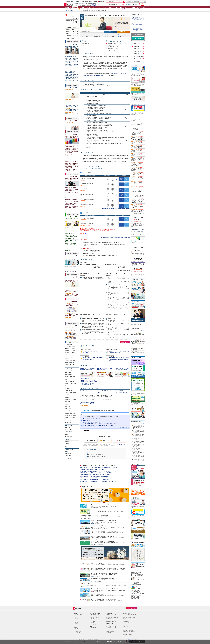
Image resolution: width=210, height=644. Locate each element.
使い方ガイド (93, 620)
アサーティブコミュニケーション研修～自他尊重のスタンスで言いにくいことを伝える (99, 468)
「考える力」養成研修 (140, 579)
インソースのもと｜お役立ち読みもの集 (129, 616)
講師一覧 (76, 619)
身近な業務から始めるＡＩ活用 (136, 572)
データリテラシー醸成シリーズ (136, 581)
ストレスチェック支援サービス (96, 617)
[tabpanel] (105, 495)
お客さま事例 (93, 621)
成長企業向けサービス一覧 (112, 628)
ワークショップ (68, 423)
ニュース (82, 1)
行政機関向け (111, 7)
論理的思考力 (68, 407)
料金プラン (93, 623)
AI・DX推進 (81, 7)
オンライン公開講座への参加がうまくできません (98, 456)
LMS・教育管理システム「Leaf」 (96, 615)
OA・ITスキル (68, 389)
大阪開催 (73, 350)
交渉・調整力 (68, 401)
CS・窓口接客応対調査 (111, 620)
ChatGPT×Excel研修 (135, 573)
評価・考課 (67, 403)
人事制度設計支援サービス (112, 621)
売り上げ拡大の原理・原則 (136, 591)
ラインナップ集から (69, 457)
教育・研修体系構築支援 (111, 616)
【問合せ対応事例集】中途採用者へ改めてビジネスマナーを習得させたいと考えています (88, 404)
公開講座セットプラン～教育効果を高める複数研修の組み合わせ (88, 369)
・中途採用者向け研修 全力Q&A (87, 383)
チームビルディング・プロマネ (71, 419)
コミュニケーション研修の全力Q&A (89, 414)
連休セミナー (68, 447)
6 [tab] (108, 503)
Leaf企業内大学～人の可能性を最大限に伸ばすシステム (105, 369)
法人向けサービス (137, 59)
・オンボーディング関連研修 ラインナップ (89, 382)
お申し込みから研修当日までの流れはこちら (93, 250)
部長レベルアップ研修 (135, 596)
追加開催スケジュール (69, 441)
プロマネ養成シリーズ (135, 584)
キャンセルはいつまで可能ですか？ (95, 455)
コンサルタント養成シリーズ (140, 578)
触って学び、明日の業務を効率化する (140, 565)
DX (66, 385)
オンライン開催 (68, 347)
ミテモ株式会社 (126, 626)
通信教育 (104, 7)
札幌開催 (67, 349)
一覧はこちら (140, 330)
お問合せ (122, 4)
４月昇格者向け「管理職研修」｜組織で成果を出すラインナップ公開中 (138, 26)
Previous (81, 495)
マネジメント (68, 405)
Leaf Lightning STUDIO (95, 624)
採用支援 (133, 7)
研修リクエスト (106, 9)
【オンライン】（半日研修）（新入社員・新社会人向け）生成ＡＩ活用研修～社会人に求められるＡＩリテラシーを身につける (138, 200)
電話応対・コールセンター (70, 378)
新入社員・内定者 (69, 366)
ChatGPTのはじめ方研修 (140, 567)
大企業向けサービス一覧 (111, 625)
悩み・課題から (68, 453)
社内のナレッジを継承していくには (88, 391)
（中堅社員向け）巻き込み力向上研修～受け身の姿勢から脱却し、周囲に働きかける (99, 481)
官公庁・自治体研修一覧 (111, 631)
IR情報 (86, 1)
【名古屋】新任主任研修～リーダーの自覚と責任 (138, 150)
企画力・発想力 (68, 408)
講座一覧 (76, 622)
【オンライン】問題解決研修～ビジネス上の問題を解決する (138, 146)
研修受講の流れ (137, 54)
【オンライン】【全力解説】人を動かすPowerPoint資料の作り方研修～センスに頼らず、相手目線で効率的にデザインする (138, 189)
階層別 (76, 616)
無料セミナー (126, 619)
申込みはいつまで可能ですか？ (95, 453)
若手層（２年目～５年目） (70, 364)
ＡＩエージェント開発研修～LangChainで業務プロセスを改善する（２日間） (138, 335)
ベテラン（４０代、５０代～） (71, 361)
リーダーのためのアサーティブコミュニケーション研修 (93, 469)
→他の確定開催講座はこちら (139, 213)
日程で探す (69, 439)
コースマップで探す (71, 425)
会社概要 (68, 1)
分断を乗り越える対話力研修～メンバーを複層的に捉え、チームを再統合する (97, 473)
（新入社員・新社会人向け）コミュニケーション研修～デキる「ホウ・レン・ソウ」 (99, 471)
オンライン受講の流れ (138, 56)
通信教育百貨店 (94, 628)
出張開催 (73, 352)
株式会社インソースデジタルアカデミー (129, 629)
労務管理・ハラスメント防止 (71, 414)
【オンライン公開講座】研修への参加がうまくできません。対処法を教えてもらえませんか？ (99, 424)
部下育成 (67, 398)
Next (129, 495)
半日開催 (67, 443)
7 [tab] (109, 503)
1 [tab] (101, 503)
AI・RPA (67, 387)
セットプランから (69, 459)
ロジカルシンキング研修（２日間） (140, 588)
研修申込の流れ (137, 49)
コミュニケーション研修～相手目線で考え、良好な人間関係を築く (95, 480)
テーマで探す (69, 369)
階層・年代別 (68, 428)
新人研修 (141, 9)
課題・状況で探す (70, 450)
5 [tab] (107, 503)
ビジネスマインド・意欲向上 (71, 415)
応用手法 (133, 569)
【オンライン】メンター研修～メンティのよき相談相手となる (138, 123)
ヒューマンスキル (69, 429)
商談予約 (129, 4)
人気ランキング (117, 9)
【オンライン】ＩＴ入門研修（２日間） (138, 142)
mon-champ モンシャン (127, 623)
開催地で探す (69, 345)
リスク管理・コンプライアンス (71, 412)
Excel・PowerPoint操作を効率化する (137, 575)
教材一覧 (76, 630)
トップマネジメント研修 (135, 590)
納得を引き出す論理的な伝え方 (140, 586)
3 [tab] (104, 503)
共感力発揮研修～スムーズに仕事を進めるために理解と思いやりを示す (96, 476)
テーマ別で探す (77, 625)
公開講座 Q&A (113, 4)
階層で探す (69, 355)
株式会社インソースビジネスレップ (129, 630)
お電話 (135, 4)
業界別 (76, 617)
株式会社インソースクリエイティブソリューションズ (130, 633)
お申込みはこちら (124, 32)
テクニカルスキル (69, 431)
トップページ (67, 11)
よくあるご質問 (137, 61)
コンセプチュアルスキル (70, 433)
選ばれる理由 (136, 46)
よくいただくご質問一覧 (117, 458)
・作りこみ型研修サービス (86, 379)
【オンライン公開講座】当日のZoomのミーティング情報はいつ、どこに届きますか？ (98, 425)
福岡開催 (67, 352)
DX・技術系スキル (69, 436)
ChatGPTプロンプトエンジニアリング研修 (138, 570)
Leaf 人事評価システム (95, 616)
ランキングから (68, 455)
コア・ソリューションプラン (112, 615)
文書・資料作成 (68, 373)
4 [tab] (106, 503)
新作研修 (77, 1)
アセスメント (127, 7)
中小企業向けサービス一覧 (112, 626)
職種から (67, 452)
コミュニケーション (78, 11)
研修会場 (82, 9)
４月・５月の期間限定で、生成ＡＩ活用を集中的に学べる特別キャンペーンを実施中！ (138, 30)
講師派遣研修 (68, 7)
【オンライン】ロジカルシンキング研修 (138, 154)
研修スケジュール (94, 9)
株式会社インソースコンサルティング (129, 632)
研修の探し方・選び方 (138, 51)
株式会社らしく (126, 628)
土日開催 (67, 445)
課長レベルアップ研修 (135, 599)
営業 (66, 380)
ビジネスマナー (68, 396)
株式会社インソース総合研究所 (128, 634)
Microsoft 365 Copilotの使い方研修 (137, 576)
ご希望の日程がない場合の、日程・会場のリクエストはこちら (116, 209)
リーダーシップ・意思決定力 (71, 399)
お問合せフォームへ (125, 342)
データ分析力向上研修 (135, 582)
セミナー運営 (119, 7)
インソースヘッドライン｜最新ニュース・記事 (130, 615)
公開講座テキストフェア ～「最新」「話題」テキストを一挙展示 (122, 369)
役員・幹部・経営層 (69, 357)
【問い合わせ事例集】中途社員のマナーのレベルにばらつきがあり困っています (122, 392)
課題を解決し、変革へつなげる (136, 595)
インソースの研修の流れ (127, 620)
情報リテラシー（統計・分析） (71, 383)
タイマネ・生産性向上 (69, 371)
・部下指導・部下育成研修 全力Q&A (88, 380)
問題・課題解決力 (69, 374)
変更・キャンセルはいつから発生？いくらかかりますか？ (93, 419)
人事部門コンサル (141, 7)
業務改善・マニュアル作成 (70, 376)
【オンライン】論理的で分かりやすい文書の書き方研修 (138, 174)
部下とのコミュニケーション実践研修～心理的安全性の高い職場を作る (96, 478)
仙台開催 (73, 349)
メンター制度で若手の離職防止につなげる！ (105, 392)
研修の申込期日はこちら (89, 253)
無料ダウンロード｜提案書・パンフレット (129, 617)
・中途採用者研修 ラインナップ (87, 385)
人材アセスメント (110, 619)
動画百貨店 (77, 629)
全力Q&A (95, 1)
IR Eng (90, 1)
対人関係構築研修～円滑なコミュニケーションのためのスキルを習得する (96, 475)
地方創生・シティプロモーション (113, 634)
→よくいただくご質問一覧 (124, 427)
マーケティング (68, 410)
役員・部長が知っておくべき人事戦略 (138, 594)
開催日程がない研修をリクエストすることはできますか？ (93, 422)
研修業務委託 (109, 633)
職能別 (67, 435)
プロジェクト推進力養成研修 (136, 585)
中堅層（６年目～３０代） (70, 362)
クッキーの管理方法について (109, 642)
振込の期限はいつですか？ (87, 420)
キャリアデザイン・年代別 (70, 417)
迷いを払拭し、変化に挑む (135, 598)
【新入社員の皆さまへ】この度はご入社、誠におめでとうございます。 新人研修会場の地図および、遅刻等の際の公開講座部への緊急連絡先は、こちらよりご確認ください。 (138, 20)
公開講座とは (70, 9)
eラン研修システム (90, 7)
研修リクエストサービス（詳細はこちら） (117, 444)
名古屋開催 (67, 350)
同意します (137, 642)
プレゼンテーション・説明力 (71, 392)
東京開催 (73, 347)
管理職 (67, 359)
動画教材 (98, 7)
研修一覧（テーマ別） (78, 615)
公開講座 (75, 7)
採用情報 (73, 1)
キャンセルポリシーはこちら (90, 252)
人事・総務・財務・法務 (70, 382)
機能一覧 (92, 619)
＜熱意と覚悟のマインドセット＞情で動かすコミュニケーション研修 (95, 483)
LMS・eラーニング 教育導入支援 (113, 617)
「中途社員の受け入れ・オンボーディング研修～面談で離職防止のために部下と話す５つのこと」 (105, 75)
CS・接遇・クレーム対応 (70, 394)
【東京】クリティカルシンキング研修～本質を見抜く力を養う (138, 211)
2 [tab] (103, 503)
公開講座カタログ (129, 9)
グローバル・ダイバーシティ (70, 421)
